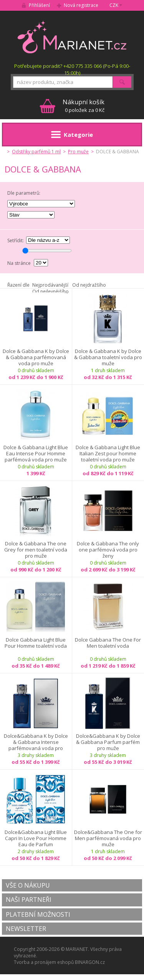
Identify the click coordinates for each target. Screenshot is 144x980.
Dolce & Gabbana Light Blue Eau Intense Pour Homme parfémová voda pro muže (36, 453)
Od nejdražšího (89, 285)
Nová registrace (81, 5)
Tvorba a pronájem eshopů (44, 962)
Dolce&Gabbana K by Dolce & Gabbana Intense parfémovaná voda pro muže (36, 742)
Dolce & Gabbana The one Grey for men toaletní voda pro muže (36, 550)
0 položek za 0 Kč (84, 106)
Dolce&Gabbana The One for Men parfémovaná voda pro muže (108, 838)
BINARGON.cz (90, 962)
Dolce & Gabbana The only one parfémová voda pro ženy (108, 550)
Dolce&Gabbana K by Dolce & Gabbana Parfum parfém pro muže (108, 742)
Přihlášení (39, 5)
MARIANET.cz (72, 37)
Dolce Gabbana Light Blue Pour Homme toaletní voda (36, 643)
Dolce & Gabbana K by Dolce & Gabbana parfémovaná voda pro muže (36, 357)
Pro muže (78, 152)
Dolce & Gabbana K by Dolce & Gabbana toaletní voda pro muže (108, 357)
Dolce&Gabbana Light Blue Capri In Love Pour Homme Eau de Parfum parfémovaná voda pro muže (36, 838)
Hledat (122, 82)
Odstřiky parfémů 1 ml (36, 152)
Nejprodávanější (50, 285)
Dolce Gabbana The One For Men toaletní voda (108, 643)
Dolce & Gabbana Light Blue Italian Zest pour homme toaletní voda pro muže (108, 453)
